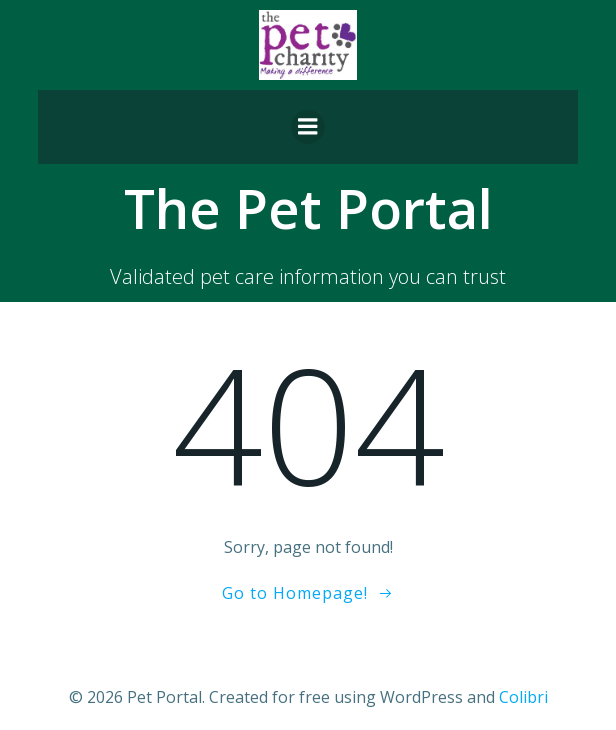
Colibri (523, 697)
